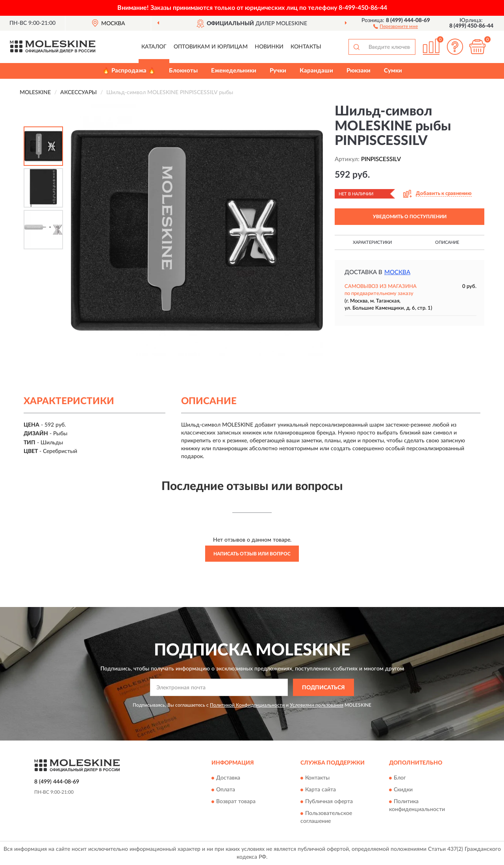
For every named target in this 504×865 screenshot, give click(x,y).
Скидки (403, 790)
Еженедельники (234, 71)
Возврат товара (236, 802)
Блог (400, 778)
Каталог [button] (154, 47)
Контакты (306, 47)
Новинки (269, 47)
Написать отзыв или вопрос (252, 554)
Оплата (226, 790)
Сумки (393, 71)
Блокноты (183, 71)
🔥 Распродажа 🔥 (129, 71)
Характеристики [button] (372, 242)
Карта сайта (321, 790)
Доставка (228, 778)
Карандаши (316, 71)
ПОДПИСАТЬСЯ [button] (323, 688)
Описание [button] (447, 242)
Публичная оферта (329, 802)
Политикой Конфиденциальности (247, 705)
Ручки (278, 71)
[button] (396, 26)
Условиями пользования (317, 705)
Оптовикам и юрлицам (211, 47)
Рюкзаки (359, 71)
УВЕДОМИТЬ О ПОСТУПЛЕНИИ (410, 217)
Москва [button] (397, 272)
